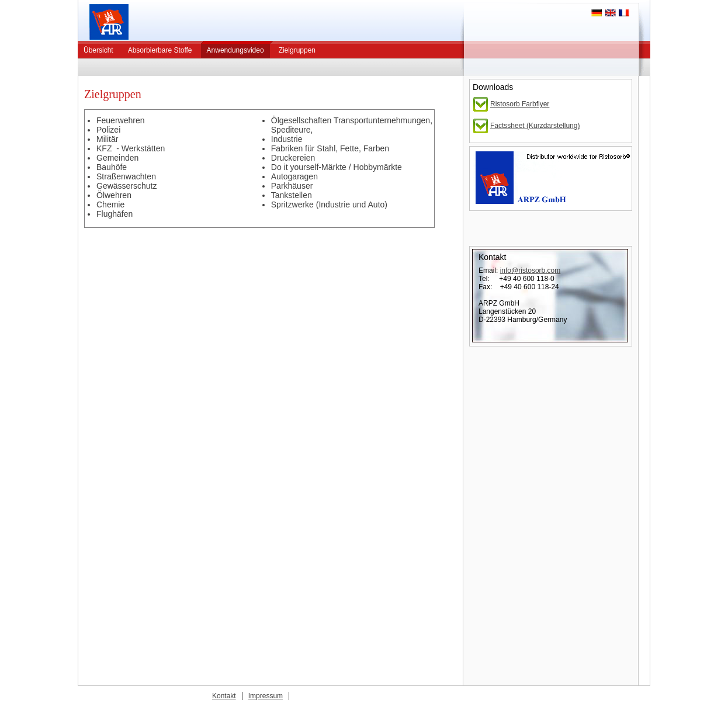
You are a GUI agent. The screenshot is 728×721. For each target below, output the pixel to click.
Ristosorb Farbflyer (520, 104)
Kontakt (224, 696)
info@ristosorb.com (531, 271)
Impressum (266, 696)
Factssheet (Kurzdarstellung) (535, 126)
